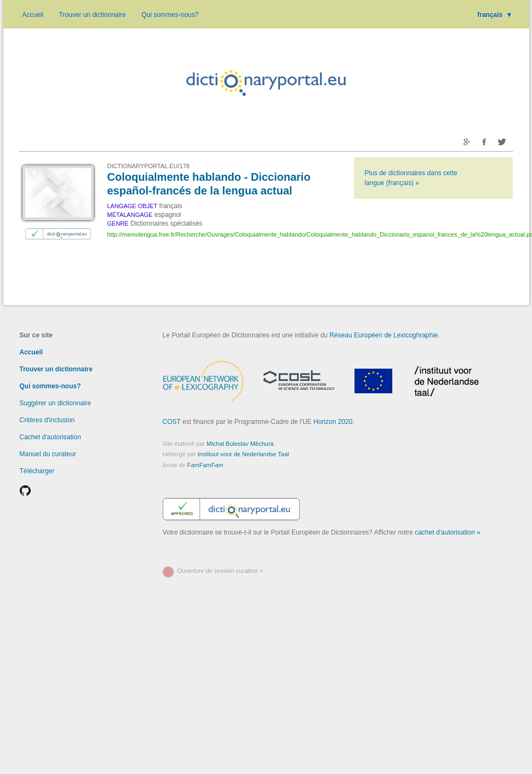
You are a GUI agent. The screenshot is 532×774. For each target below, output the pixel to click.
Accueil (33, 15)
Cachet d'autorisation (50, 437)
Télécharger (37, 471)
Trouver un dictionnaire (93, 15)
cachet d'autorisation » (448, 532)
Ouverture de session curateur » (221, 571)
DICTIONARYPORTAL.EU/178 (148, 166)
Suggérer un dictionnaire (56, 403)
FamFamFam (205, 465)
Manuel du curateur (48, 454)
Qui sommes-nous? (170, 15)
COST (172, 422)
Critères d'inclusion (47, 420)
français (495, 15)
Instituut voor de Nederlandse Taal (244, 454)
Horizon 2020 (333, 422)
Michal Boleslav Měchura (240, 444)
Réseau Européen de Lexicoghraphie (384, 335)
